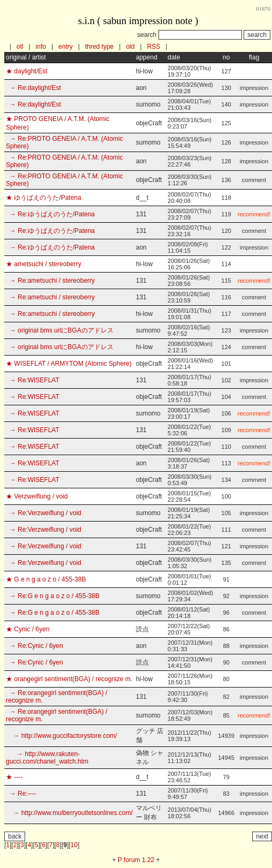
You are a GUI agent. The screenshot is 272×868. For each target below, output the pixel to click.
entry (66, 47)
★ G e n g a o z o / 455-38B (46, 579)
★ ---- (14, 777)
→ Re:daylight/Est (33, 88)
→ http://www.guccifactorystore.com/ (61, 736)
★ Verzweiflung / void (37, 496)
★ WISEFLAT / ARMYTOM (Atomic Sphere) (69, 364)
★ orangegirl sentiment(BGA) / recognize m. (69, 679)
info (41, 47)
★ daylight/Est (27, 71)
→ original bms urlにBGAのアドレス (60, 330)
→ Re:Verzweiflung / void (44, 513)
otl (20, 47)
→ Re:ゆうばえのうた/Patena (50, 214)
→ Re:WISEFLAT (33, 380)
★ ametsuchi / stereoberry (44, 264)
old (130, 47)
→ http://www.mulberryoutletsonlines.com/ (69, 813)
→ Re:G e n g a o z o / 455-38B (53, 596)
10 (74, 845)
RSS (154, 47)
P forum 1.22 (136, 860)
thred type (99, 47)
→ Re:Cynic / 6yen (35, 646)
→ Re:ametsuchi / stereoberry (50, 281)
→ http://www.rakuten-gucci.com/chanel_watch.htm (47, 758)
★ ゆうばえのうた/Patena (44, 198)
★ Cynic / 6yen (28, 629)
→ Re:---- (21, 794)
